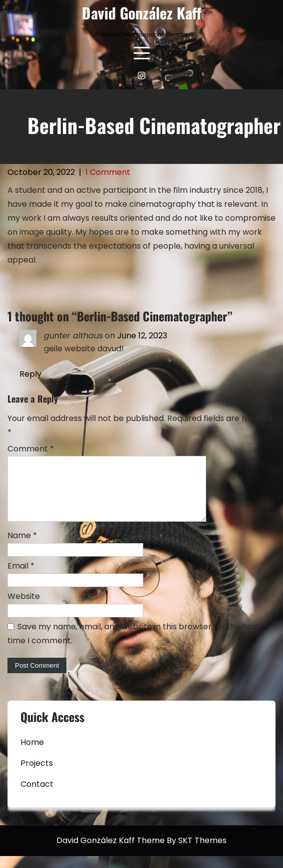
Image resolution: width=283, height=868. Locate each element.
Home (32, 754)
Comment (31, 449)
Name (22, 547)
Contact (37, 796)
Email (21, 578)
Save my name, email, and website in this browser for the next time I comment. (134, 646)
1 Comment (108, 172)
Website (24, 608)
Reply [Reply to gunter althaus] (30, 374)
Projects (37, 775)
